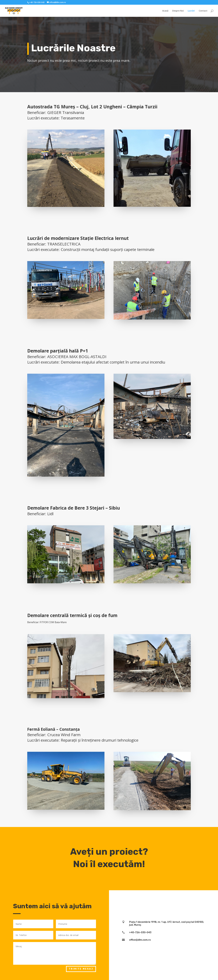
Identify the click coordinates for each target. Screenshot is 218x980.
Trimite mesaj (81, 969)
